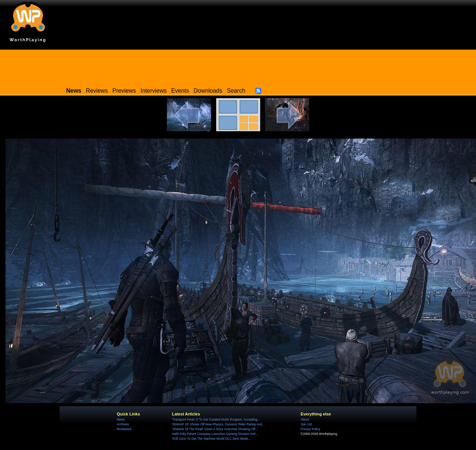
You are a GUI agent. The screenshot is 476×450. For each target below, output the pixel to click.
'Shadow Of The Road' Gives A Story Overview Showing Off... (215, 429)
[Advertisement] (238, 66)
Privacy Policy (310, 429)
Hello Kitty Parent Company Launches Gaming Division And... (215, 434)
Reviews (97, 91)
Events (180, 91)
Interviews (153, 91)
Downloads (208, 91)
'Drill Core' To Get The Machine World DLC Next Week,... (212, 439)
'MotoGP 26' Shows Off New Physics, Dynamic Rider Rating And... (218, 424)
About (305, 419)
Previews (124, 91)
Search (236, 91)
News (121, 419)
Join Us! (306, 424)
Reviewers (124, 429)
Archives (123, 424)
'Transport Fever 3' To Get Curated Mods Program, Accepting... (216, 419)
